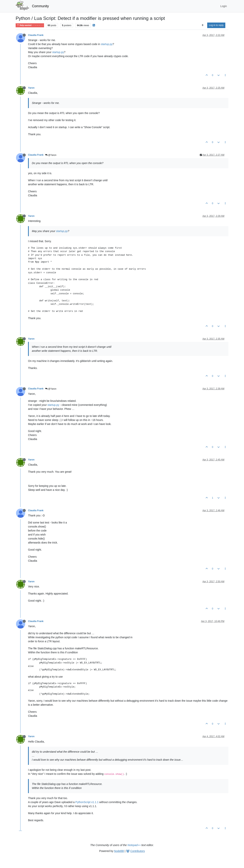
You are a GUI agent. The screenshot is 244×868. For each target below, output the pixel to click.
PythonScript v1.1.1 (87, 802)
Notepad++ (134, 845)
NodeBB (119, 851)
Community (41, 6)
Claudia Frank (36, 35)
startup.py (107, 44)
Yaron (31, 88)
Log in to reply (216, 25)
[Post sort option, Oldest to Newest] (203, 25)
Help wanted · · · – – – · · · (30, 25)
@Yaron (51, 155)
